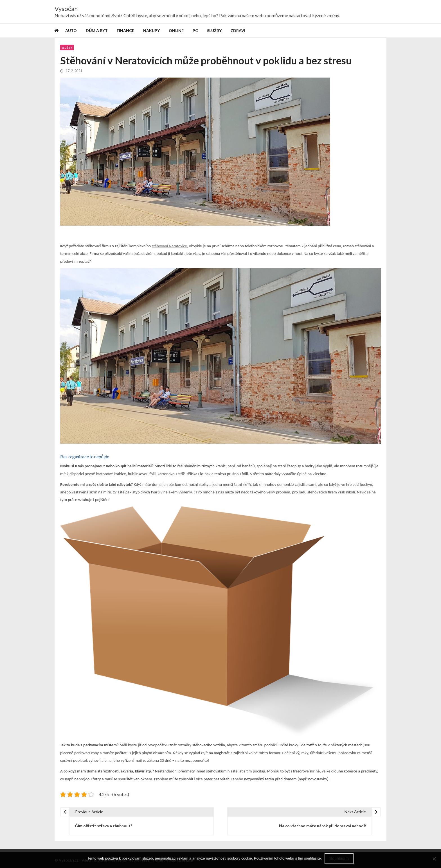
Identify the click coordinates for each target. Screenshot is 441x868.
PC (195, 30)
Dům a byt (97, 30)
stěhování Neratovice (169, 246)
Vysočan (66, 9)
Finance (125, 30)
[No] (434, 859)
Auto (71, 30)
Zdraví (238, 30)
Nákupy (151, 30)
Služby (214, 30)
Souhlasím (339, 858)
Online (176, 30)
